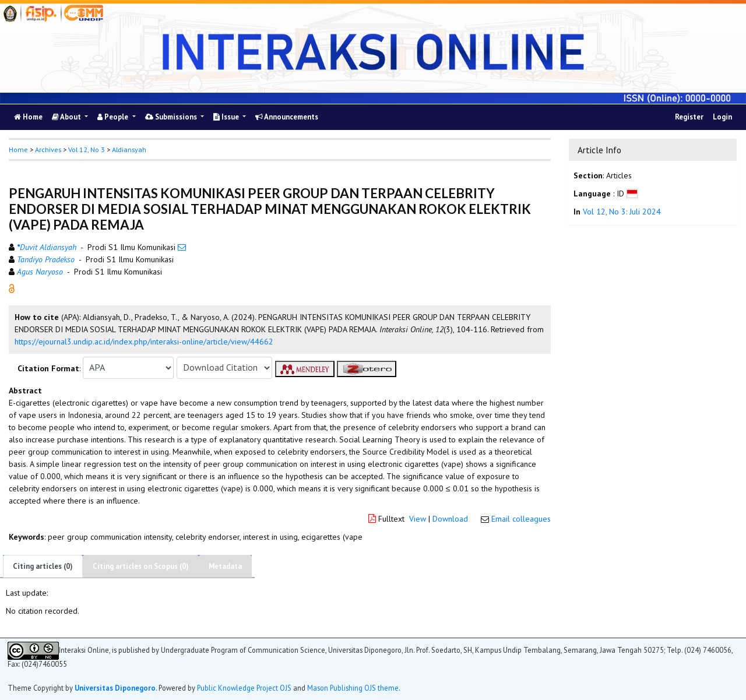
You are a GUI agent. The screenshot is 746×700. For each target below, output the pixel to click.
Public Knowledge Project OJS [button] (244, 688)
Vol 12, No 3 (87, 150)
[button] (12, 287)
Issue (227, 117)
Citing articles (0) (43, 566)
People (114, 117)
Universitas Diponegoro (115, 688)
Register (689, 117)
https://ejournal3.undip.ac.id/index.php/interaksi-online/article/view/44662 (144, 342)
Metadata (225, 566)
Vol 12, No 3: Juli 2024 (622, 212)
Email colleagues (521, 519)
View (418, 519)
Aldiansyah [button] (129, 150)
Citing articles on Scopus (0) (141, 566)
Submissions (172, 117)
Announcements (287, 117)
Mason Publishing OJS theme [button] (353, 688)
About (67, 117)
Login (722, 117)
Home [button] (18, 150)
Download (450, 519)
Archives (48, 150)
